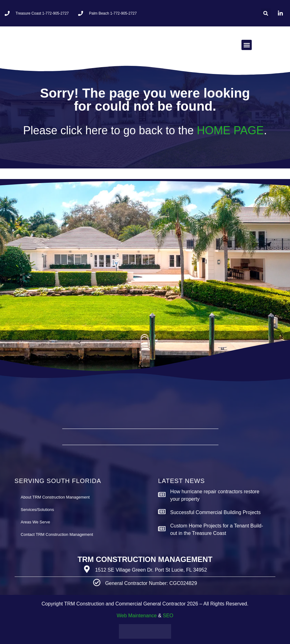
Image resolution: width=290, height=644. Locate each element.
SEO (168, 616)
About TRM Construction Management (55, 497)
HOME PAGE (230, 130)
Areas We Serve (35, 522)
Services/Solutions (37, 510)
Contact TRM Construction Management (57, 534)
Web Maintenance (137, 616)
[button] (266, 13)
